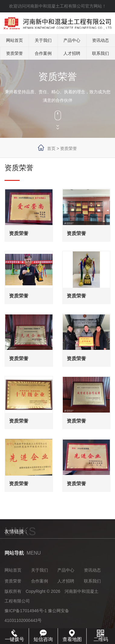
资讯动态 (101, 40)
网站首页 (14, 40)
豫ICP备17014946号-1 (26, 611)
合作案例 (43, 53)
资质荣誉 (14, 53)
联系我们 (101, 53)
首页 (51, 148)
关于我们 (43, 40)
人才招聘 (72, 53)
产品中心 (72, 40)
